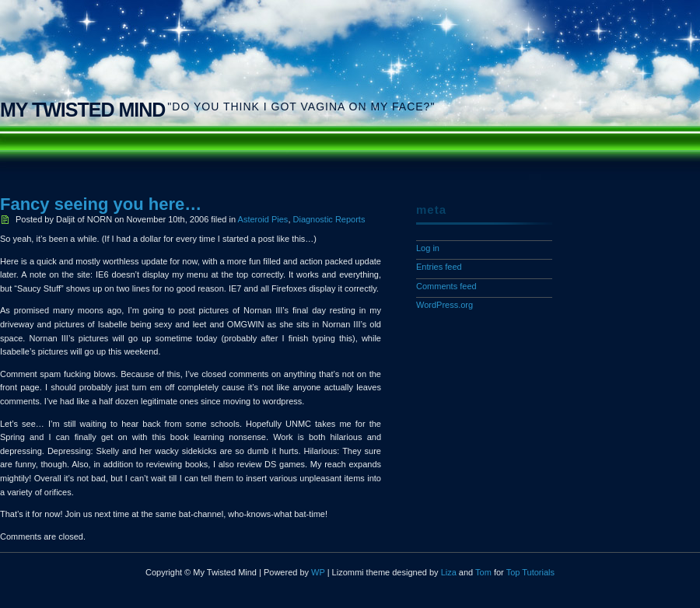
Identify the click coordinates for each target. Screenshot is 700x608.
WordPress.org (444, 305)
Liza (449, 572)
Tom (483, 572)
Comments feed (446, 286)
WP (318, 572)
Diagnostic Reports (329, 219)
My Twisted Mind (82, 110)
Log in (428, 248)
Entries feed (439, 267)
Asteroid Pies (263, 219)
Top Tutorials (530, 572)
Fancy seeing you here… (101, 204)
